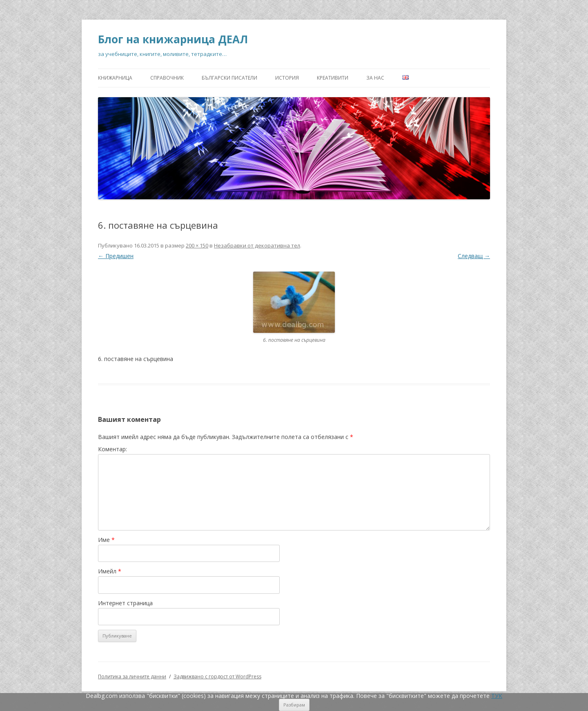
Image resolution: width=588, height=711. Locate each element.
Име (106, 540)
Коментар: (112, 449)
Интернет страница (125, 603)
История (287, 78)
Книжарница (115, 78)
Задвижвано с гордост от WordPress (217, 676)
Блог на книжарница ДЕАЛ (173, 39)
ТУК (497, 696)
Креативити (333, 78)
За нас (375, 78)
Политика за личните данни (132, 676)
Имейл (110, 571)
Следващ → (474, 256)
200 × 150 (197, 245)
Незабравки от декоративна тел (257, 245)
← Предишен (116, 256)
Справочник (167, 78)
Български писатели (229, 78)
